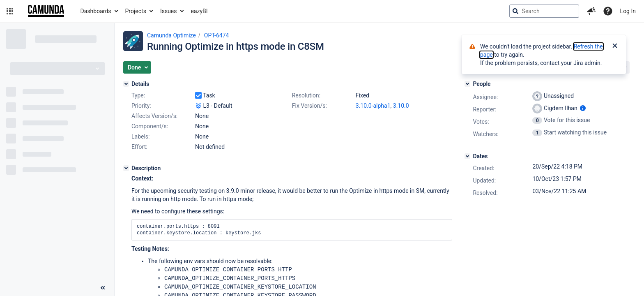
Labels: (140, 136)
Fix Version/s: (309, 106)
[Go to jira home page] (46, 11)
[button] (10, 11)
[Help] (608, 11)
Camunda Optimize (171, 35)
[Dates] (467, 156)
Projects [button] (136, 11)
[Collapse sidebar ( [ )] (103, 288)
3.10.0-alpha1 (373, 106)
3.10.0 (401, 106)
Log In (628, 11)
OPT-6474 (217, 35)
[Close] (615, 46)
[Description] (126, 168)
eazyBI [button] (199, 11)
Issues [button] (169, 11)
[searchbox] (544, 11)
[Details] (126, 84)
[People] (467, 84)
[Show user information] (583, 108)
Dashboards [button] (96, 11)
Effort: (139, 147)
